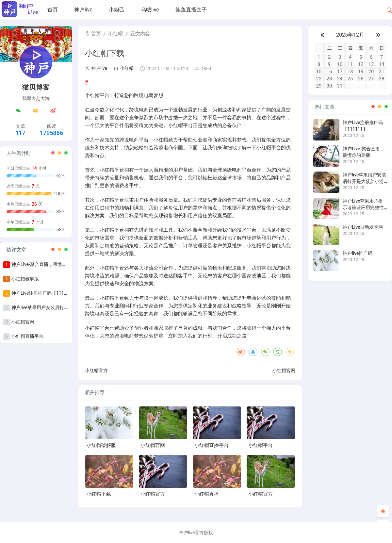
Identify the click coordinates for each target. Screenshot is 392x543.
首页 (53, 10)
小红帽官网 (23, 322)
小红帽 (115, 34)
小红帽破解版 (25, 279)
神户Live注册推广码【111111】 (44, 293)
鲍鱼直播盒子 (191, 10)
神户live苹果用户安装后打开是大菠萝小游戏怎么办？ (65, 307)
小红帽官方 (96, 370)
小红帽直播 (207, 494)
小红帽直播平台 (27, 336)
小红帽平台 (261, 445)
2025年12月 (350, 35)
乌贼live (150, 10)
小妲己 (117, 10)
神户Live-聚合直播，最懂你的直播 (46, 264)
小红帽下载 (99, 494)
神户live (83, 10)
